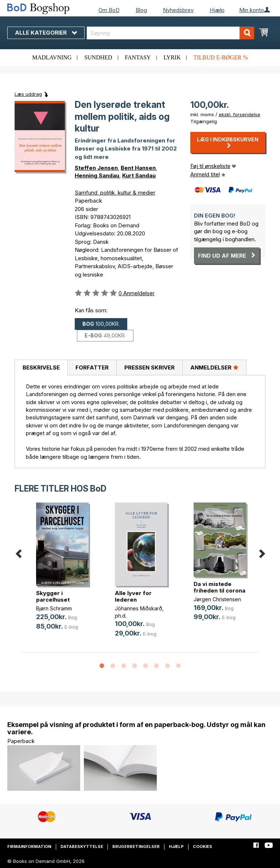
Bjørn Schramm (54, 608)
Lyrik (172, 57)
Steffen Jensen (96, 168)
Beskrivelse (41, 367)
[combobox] (170, 33)
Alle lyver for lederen (133, 596)
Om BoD (109, 10)
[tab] (41, 368)
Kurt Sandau (139, 175)
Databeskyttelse (82, 847)
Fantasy (138, 57)
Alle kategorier (46, 33)
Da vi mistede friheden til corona (219, 587)
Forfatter (92, 367)
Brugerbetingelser (136, 847)
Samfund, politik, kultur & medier (115, 193)
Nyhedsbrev (178, 10)
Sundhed (98, 57)
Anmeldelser (214, 367)
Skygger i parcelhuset (53, 596)
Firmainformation (29, 847)
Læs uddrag (28, 94)
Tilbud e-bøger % (220, 57)
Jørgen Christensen (217, 599)
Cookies (203, 847)
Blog (141, 10)
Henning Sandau (97, 175)
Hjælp (217, 10)
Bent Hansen (138, 168)
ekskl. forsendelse (240, 114)
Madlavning (52, 57)
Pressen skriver (149, 367)
